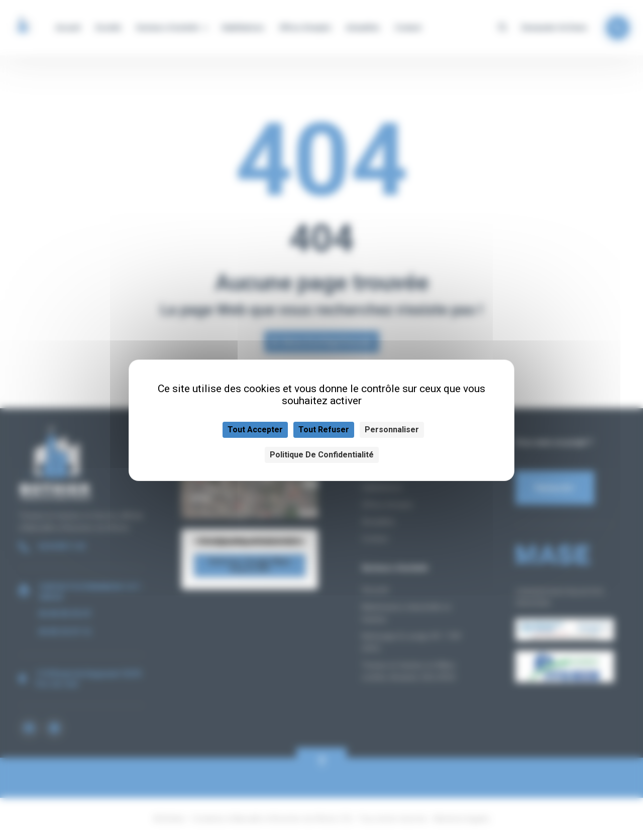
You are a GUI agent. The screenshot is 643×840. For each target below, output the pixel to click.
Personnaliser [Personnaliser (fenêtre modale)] (392, 430)
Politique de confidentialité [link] (322, 455)
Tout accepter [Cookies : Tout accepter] (255, 430)
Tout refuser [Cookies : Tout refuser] (324, 430)
